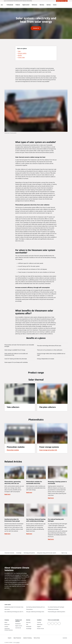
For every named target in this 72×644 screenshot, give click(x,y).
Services (49, 5)
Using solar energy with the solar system (47, 553)
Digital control (26, 5)
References (34, 5)
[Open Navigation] (2, 5)
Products (18, 5)
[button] (65, 553)
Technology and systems (29, 553)
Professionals (10, 5)
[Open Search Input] (67, 5)
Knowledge (19, 553)
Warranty (42, 5)
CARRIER (18, 642)
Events (55, 5)
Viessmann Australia (9, 553)
